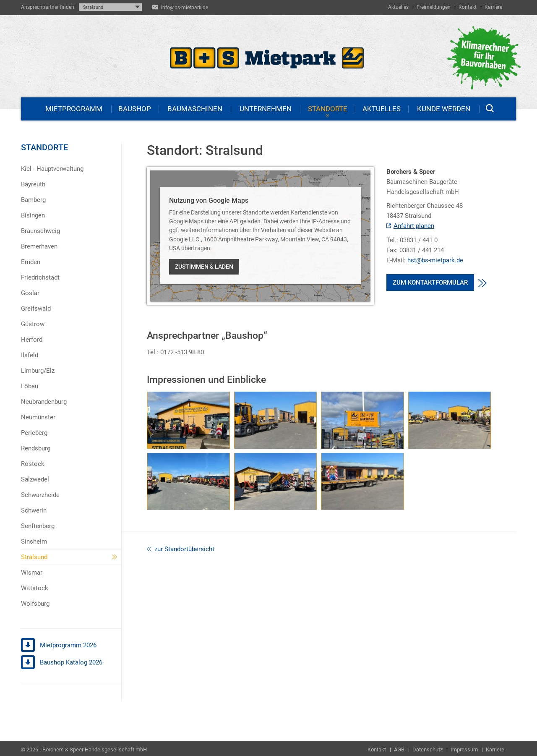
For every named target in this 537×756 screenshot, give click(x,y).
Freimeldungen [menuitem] (434, 7)
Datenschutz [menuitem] (428, 749)
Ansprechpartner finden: (48, 7)
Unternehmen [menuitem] (266, 109)
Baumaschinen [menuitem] (195, 109)
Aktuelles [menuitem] (398, 7)
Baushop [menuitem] (135, 109)
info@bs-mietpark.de (185, 8)
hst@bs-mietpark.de (435, 261)
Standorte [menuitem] (328, 109)
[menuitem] (71, 169)
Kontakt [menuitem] (468, 7)
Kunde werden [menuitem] (444, 109)
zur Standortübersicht (181, 549)
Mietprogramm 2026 (59, 646)
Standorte (44, 147)
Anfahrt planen (410, 227)
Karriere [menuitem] (493, 7)
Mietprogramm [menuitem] (74, 109)
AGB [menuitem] (399, 749)
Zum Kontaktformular (430, 283)
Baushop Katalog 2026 (62, 663)
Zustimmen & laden (204, 267)
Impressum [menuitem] (464, 749)
